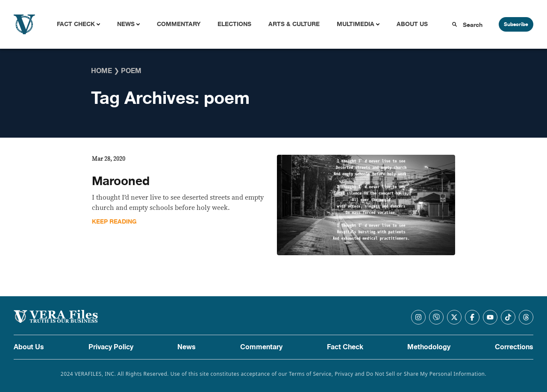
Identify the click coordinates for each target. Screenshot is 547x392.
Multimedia (356, 24)
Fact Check (76, 24)
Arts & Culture (294, 24)
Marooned (121, 181)
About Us (412, 24)
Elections (234, 24)
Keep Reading (114, 222)
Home (101, 71)
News (126, 24)
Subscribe (516, 24)
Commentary (179, 24)
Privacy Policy (111, 347)
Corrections (514, 347)
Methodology (429, 347)
